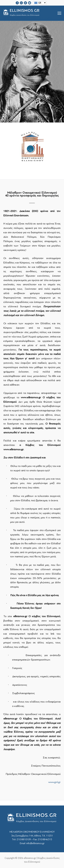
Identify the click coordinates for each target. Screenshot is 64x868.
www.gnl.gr (54, 782)
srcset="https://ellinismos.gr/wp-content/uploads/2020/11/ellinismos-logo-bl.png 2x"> (30, 13)
